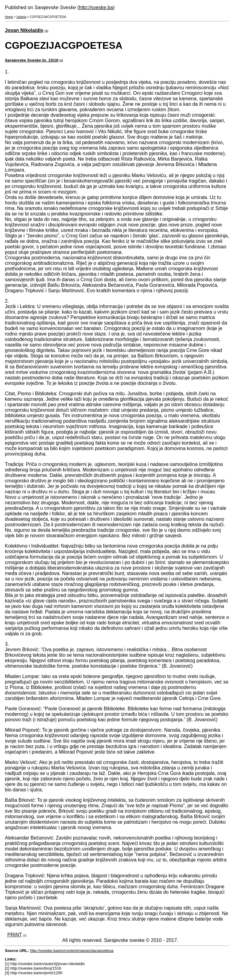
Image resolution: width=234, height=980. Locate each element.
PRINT (15, 935)
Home (9, 17)
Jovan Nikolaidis (24, 30)
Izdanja (21, 17)
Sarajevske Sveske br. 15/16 (32, 60)
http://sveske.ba (96, 7)
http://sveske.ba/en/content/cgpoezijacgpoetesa (72, 951)
